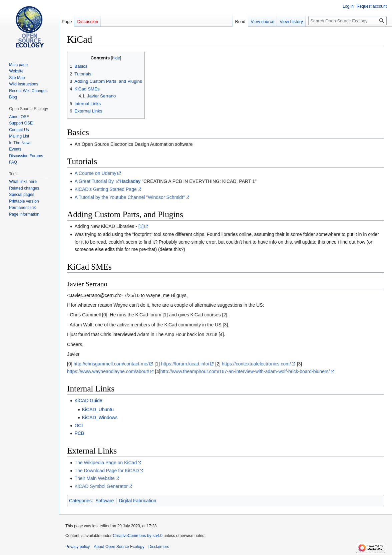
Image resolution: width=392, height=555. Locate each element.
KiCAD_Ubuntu (98, 409)
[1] (141, 226)
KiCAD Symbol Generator (101, 486)
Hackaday (130, 181)
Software (105, 501)
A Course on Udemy (95, 173)
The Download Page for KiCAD (107, 471)
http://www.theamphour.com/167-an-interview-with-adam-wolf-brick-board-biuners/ (245, 371)
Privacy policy (78, 547)
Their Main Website (94, 478)
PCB (79, 433)
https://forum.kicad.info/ (185, 364)
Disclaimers (159, 547)
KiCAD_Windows (100, 418)
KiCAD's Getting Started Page (105, 189)
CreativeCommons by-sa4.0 (138, 536)
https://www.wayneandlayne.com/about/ (108, 371)
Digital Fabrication (137, 501)
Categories (80, 501)
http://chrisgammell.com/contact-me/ (111, 364)
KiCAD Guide (88, 400)
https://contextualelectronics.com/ (256, 364)
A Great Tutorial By (95, 181)
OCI (79, 426)
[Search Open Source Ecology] (347, 21)
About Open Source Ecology (119, 547)
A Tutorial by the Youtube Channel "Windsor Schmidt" (130, 197)
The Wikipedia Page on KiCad (106, 463)
